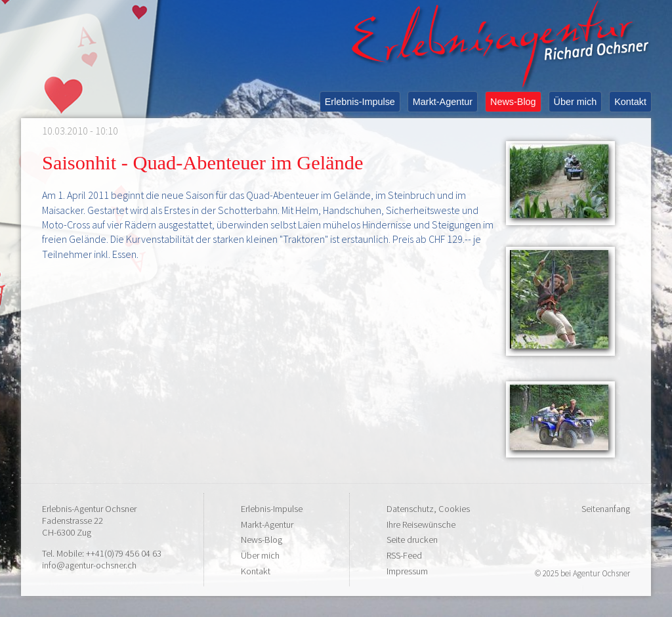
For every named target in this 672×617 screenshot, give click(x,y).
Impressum (407, 571)
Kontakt (630, 102)
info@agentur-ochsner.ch (89, 565)
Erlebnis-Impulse (360, 102)
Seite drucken (412, 540)
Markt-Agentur (443, 102)
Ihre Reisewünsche (421, 524)
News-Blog (513, 102)
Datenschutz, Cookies (428, 509)
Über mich (576, 102)
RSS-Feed (404, 555)
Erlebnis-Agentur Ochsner (89, 509)
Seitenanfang (606, 509)
